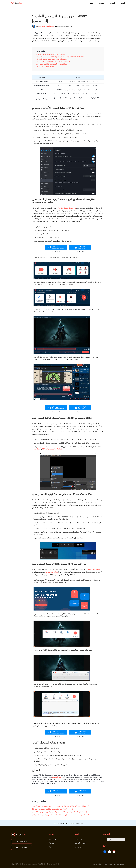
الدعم (123, 3)
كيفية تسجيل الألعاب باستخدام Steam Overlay (50, 54)
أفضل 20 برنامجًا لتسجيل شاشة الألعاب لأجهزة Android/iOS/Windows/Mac (61, 806)
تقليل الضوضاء (57, 777)
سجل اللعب (41, 26)
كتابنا (51, 847)
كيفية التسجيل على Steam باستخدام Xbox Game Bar (53, 62)
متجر (91, 3)
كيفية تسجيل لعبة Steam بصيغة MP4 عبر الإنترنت (52, 64)
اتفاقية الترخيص (97, 864)
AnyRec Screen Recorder (67, 208)
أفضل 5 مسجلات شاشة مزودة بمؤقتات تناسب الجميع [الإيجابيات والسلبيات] (61, 815)
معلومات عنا (53, 839)
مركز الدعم (78, 839)
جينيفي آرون (51, 26)
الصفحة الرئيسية (74, 823)
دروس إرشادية (79, 847)
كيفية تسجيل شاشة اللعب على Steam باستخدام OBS (53, 59)
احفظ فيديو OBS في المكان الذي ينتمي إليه (48, 449)
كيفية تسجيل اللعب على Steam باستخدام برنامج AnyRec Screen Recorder (60, 57)
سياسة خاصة (108, 864)
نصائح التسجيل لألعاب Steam (45, 67)
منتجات (102, 3)
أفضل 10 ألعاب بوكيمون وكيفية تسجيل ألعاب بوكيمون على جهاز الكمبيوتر (60, 812)
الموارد (113, 3)
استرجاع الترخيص (80, 843)
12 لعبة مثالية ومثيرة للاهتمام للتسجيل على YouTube (53, 809)
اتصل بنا (52, 843)
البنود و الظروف (119, 864)
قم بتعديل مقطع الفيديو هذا (60, 357)
